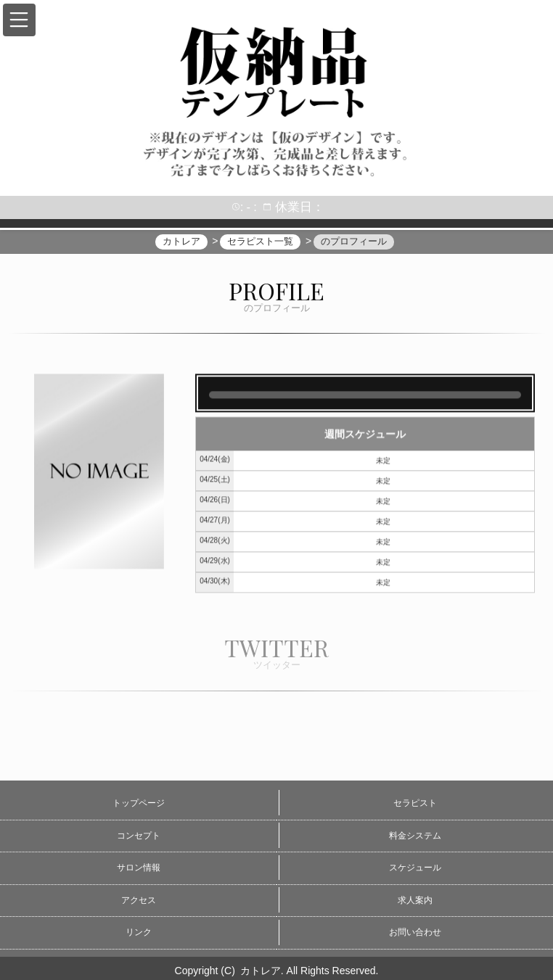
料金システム (415, 836)
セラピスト (415, 803)
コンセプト (139, 836)
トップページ (139, 803)
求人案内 (415, 900)
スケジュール (415, 868)
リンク (139, 932)
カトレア (261, 971)
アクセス (139, 900)
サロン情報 (139, 868)
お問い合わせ (415, 932)
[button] (19, 20)
